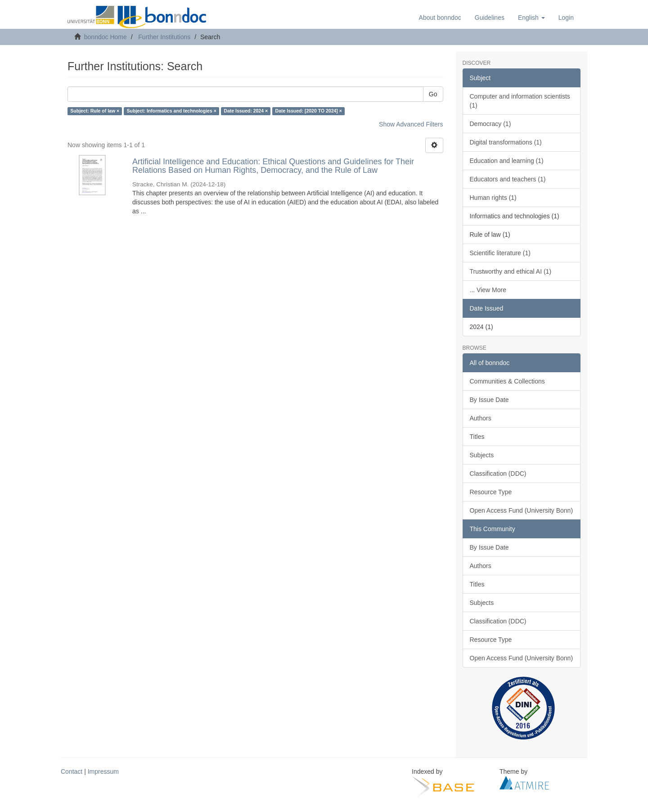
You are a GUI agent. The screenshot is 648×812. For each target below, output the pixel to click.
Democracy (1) (490, 124)
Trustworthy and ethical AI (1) (511, 271)
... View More (488, 290)
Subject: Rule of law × (95, 111)
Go (433, 94)
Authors (481, 418)
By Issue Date (489, 400)
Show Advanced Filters (411, 124)
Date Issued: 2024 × (246, 111)
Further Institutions (164, 37)
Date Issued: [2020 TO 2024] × (309, 111)
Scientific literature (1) (500, 253)
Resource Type (491, 492)
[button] (531, 18)
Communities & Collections (507, 381)
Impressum (103, 771)
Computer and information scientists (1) (520, 101)
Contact (72, 771)
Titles (477, 437)
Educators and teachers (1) (508, 179)
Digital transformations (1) (506, 142)
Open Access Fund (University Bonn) (522, 510)
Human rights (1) (493, 198)
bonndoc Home (106, 37)
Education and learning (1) (507, 161)
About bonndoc (440, 18)
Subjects (482, 455)
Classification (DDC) (498, 474)
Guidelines (490, 18)
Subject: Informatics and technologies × (172, 111)
